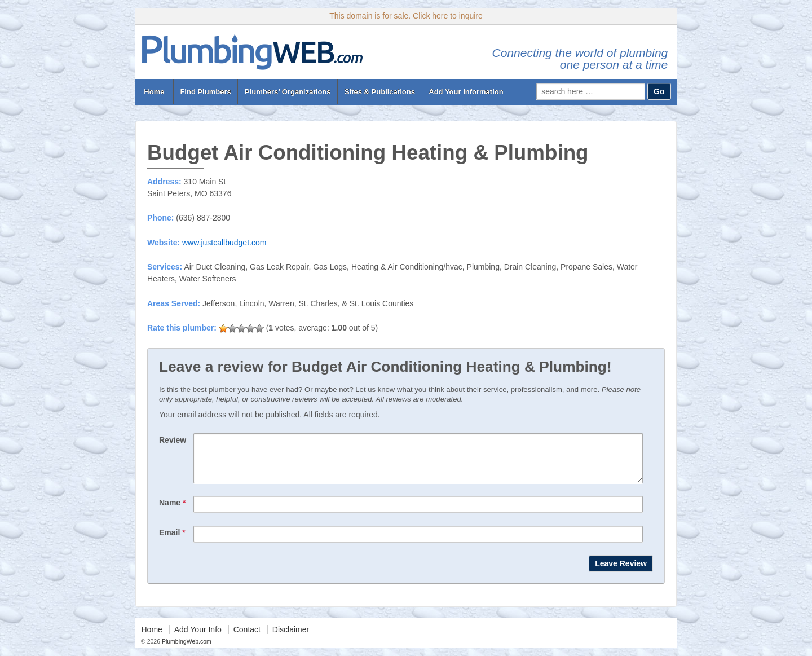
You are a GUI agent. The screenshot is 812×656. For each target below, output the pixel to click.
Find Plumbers (205, 92)
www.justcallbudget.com (224, 243)
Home (154, 92)
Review (173, 440)
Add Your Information (466, 92)
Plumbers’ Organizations (288, 92)
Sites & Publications (380, 92)
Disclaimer (291, 638)
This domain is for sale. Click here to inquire (406, 16)
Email (172, 541)
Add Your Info (198, 638)
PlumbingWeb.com (186, 650)
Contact (247, 638)
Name (172, 511)
